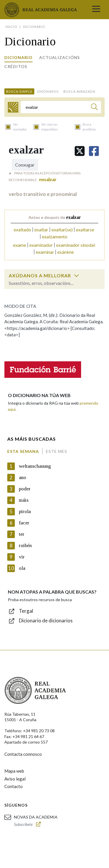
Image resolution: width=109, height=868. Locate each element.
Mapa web (14, 771)
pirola (25, 511)
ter (22, 534)
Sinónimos (48, 91)
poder (25, 489)
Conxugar (25, 165)
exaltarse (85, 229)
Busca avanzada (79, 91)
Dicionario (18, 57)
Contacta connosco (23, 754)
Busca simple (19, 91)
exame (20, 245)
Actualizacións (60, 57)
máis (24, 500)
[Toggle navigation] (96, 10)
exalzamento (55, 236)
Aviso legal (15, 779)
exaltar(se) (62, 229)
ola (22, 568)
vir (22, 557)
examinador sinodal (75, 245)
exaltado (22, 229)
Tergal (26, 611)
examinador (41, 245)
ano (23, 477)
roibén (25, 545)
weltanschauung (35, 466)
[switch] (76, 276)
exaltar (41, 229)
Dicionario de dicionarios (46, 620)
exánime (66, 252)
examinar (45, 252)
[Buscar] (94, 108)
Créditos (16, 66)
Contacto (14, 786)
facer (24, 523)
